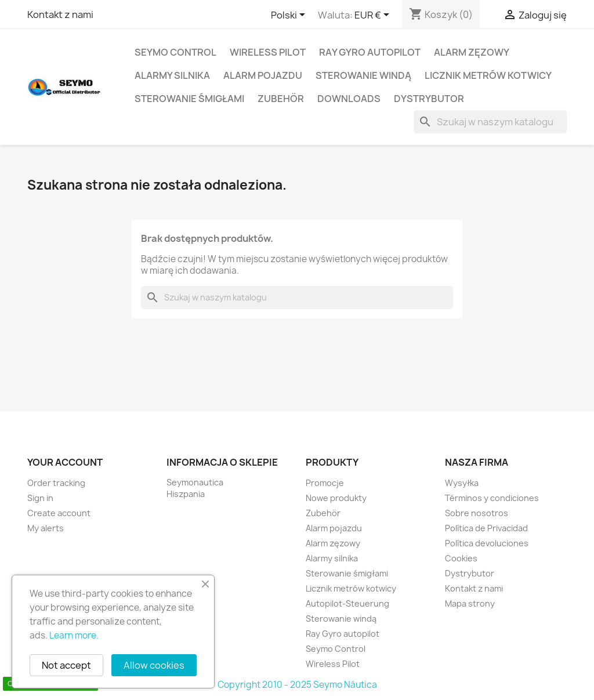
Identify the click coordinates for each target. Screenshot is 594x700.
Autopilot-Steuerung (347, 603)
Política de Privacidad (486, 528)
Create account (59, 513)
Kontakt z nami (60, 14)
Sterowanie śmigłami (189, 99)
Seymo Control (175, 52)
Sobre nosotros (477, 513)
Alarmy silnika (172, 75)
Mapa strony (470, 603)
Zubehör (281, 99)
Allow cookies (154, 665)
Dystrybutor (429, 99)
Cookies (461, 558)
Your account (65, 462)
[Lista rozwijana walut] (374, 16)
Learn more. (74, 635)
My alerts (46, 528)
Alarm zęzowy (472, 52)
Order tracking (56, 483)
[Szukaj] (490, 122)
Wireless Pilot (268, 52)
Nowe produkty (336, 498)
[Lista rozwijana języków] (290, 16)
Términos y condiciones (492, 498)
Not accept (66, 665)
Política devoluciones (487, 543)
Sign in (40, 498)
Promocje (325, 483)
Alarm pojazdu (263, 75)
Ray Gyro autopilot (370, 52)
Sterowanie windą (363, 75)
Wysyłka (462, 483)
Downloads (349, 99)
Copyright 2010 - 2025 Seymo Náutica (297, 685)
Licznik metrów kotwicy (488, 75)
